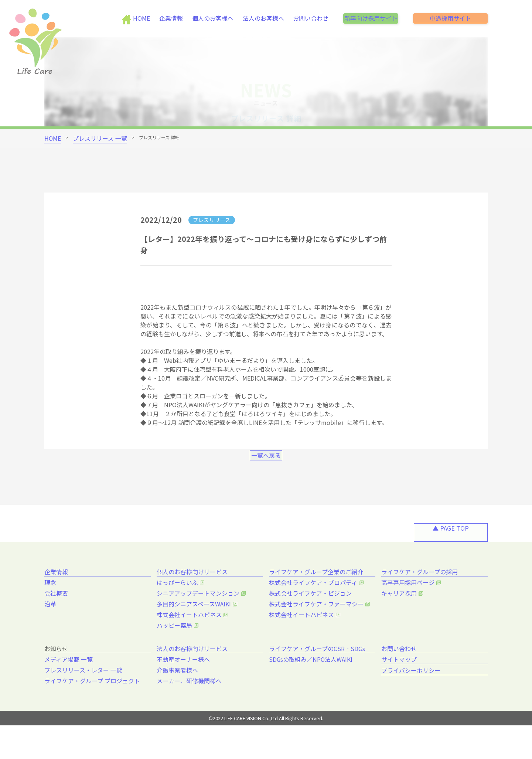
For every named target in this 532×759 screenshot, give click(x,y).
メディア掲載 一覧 (71, 691)
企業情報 (168, 18)
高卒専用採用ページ (410, 609)
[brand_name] (38, 43)
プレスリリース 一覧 (90, 137)
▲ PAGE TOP (451, 552)
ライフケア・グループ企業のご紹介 (318, 593)
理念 (55, 609)
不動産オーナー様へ (185, 691)
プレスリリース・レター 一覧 (83, 701)
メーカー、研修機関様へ (190, 711)
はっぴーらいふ (180, 609)
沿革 (55, 630)
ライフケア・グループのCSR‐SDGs (319, 674)
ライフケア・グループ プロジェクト (91, 711)
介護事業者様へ (180, 701)
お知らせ (58, 674)
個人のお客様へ (206, 18)
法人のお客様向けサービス (194, 674)
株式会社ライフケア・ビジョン (310, 619)
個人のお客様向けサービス (194, 593)
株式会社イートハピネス (190, 640)
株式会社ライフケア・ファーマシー (316, 630)
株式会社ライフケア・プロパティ (313, 609)
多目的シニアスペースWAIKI (194, 630)
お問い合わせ (297, 18)
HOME (141, 18)
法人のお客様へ (253, 18)
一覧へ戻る (266, 472)
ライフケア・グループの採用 (421, 593)
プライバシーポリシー (412, 709)
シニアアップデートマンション (198, 619)
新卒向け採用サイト (364, 18)
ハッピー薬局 (177, 650)
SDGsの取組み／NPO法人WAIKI (311, 691)
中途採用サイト (450, 18)
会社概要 (60, 619)
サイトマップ (400, 692)
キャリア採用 (402, 619)
